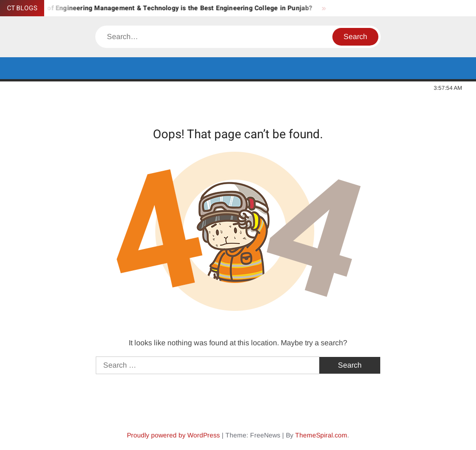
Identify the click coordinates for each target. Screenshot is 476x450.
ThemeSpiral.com (321, 435)
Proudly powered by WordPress (173, 435)
